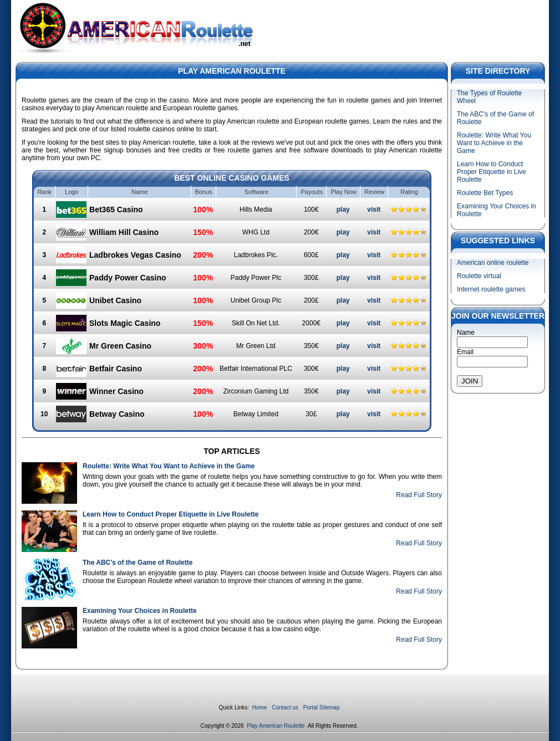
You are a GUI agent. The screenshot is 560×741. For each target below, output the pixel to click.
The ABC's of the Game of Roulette (138, 563)
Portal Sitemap (322, 707)
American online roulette (493, 263)
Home (260, 707)
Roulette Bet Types (485, 193)
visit (374, 209)
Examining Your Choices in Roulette (140, 611)
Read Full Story (419, 495)
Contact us (285, 707)
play (343, 209)
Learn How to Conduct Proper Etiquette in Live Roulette (170, 514)
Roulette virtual (479, 276)
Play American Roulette (276, 726)
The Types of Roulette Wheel (489, 97)
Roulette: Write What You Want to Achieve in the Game (169, 466)
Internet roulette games (491, 289)
